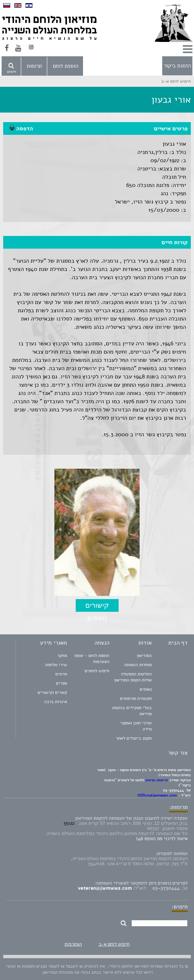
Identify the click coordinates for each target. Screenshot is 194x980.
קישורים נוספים (97, 607)
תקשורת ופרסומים (136, 698)
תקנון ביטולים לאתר (134, 738)
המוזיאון (144, 656)
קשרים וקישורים (52, 692)
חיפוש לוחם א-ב (114, 944)
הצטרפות (73, 944)
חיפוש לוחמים (97, 671)
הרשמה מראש (157, 780)
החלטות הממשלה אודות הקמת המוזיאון (133, 677)
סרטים (61, 674)
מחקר (62, 656)
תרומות (34, 66)
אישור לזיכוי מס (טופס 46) (162, 839)
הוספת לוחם (66, 66)
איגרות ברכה (56, 702)
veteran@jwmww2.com (105, 888)
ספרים (62, 683)
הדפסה (21, 128)
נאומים (146, 689)
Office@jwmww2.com (157, 795)
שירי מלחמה (56, 665)
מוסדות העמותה (138, 665)
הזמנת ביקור (177, 66)
